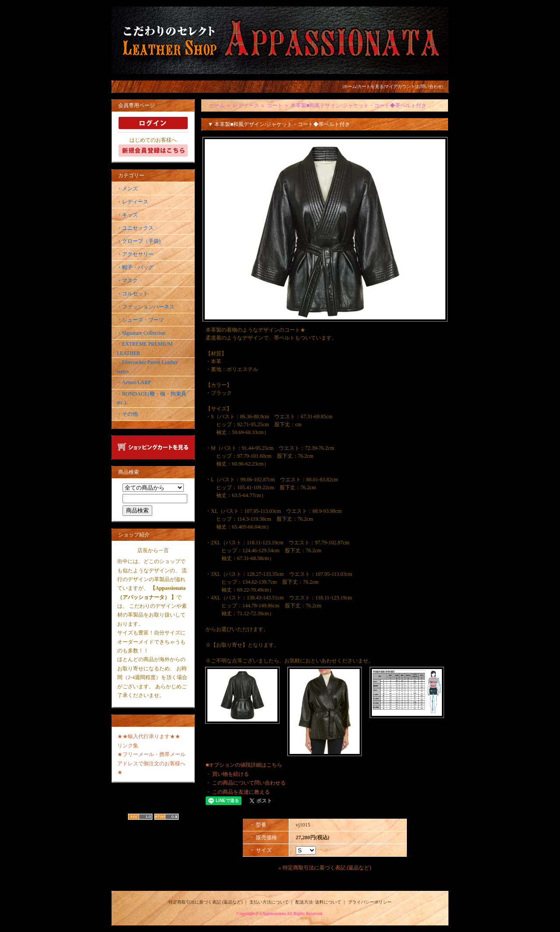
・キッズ (127, 215)
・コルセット (133, 294)
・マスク (127, 280)
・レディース (133, 202)
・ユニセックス (135, 228)
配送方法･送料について (318, 902)
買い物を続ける (231, 774)
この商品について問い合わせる (249, 783)
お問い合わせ (429, 86)
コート (275, 105)
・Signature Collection (141, 333)
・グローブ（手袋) (139, 241)
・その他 (127, 414)
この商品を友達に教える (241, 792)
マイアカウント (400, 86)
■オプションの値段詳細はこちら (244, 765)
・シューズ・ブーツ (140, 320)
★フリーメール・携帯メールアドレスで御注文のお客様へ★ (151, 763)
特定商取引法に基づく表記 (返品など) (205, 902)
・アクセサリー (135, 254)
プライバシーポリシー (370, 902)
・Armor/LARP (134, 382)
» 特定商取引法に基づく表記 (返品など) (325, 868)
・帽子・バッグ (135, 267)
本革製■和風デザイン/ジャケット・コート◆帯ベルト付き (359, 105)
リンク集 (128, 746)
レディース (246, 105)
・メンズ (127, 189)
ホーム (350, 86)
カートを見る (371, 86)
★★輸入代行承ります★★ (149, 736)
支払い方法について (269, 902)
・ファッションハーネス (146, 307)
